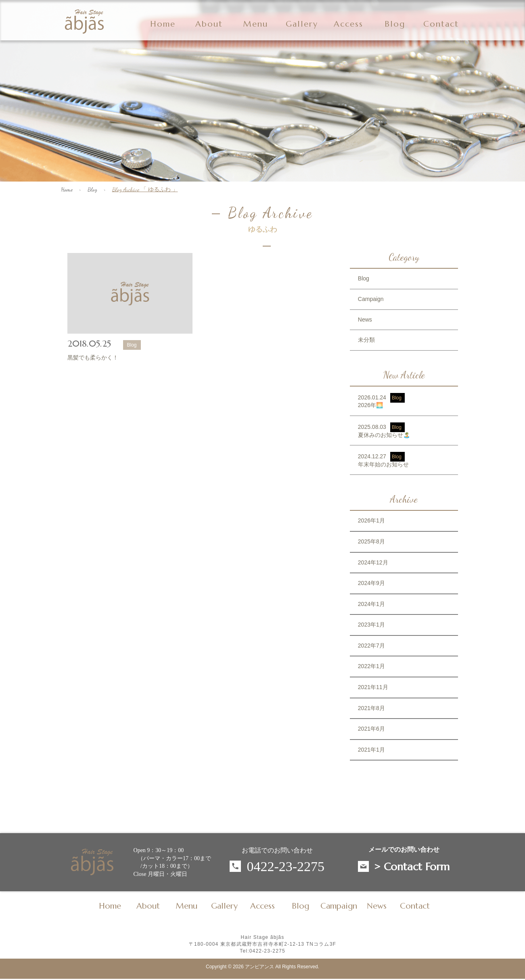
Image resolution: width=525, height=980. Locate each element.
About (209, 24)
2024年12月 (373, 562)
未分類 (366, 340)
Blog (92, 189)
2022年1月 (371, 666)
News (365, 320)
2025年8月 (371, 541)
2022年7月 (371, 646)
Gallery (302, 24)
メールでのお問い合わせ (404, 850)
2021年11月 (373, 687)
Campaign (371, 299)
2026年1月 (371, 520)
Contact (441, 24)
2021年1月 (371, 750)
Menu (255, 24)
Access (348, 24)
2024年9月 (371, 583)
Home (163, 24)
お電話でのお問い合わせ (277, 850)
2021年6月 (371, 729)
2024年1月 (371, 604)
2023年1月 (371, 625)
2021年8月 (371, 708)
